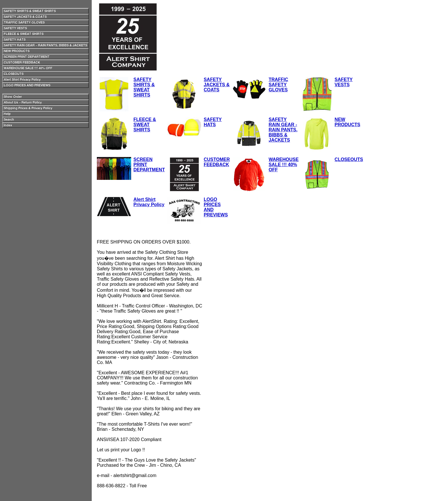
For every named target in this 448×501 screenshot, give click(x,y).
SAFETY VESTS (344, 82)
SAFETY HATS (213, 122)
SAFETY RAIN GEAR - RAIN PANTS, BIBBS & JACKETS (283, 130)
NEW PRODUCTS (347, 122)
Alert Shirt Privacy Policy (149, 202)
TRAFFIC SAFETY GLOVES (278, 85)
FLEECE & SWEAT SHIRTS (145, 125)
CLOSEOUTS (349, 159)
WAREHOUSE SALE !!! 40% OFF (284, 165)
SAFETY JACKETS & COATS (217, 85)
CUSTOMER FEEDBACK (217, 162)
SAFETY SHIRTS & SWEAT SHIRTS (144, 87)
